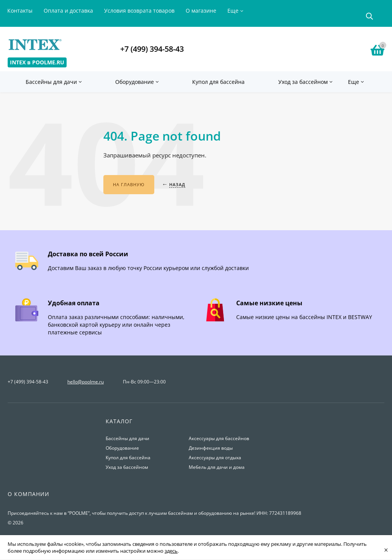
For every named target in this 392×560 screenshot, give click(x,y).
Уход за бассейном (127, 467)
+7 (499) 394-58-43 (152, 49)
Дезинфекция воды (211, 448)
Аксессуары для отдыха (215, 458)
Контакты (20, 11)
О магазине (201, 11)
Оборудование (122, 448)
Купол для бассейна (128, 458)
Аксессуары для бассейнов (219, 438)
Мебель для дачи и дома (217, 467)
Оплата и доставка (68, 11)
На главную (129, 184)
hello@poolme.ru (86, 382)
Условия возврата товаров (139, 11)
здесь (171, 551)
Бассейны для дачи (127, 438)
